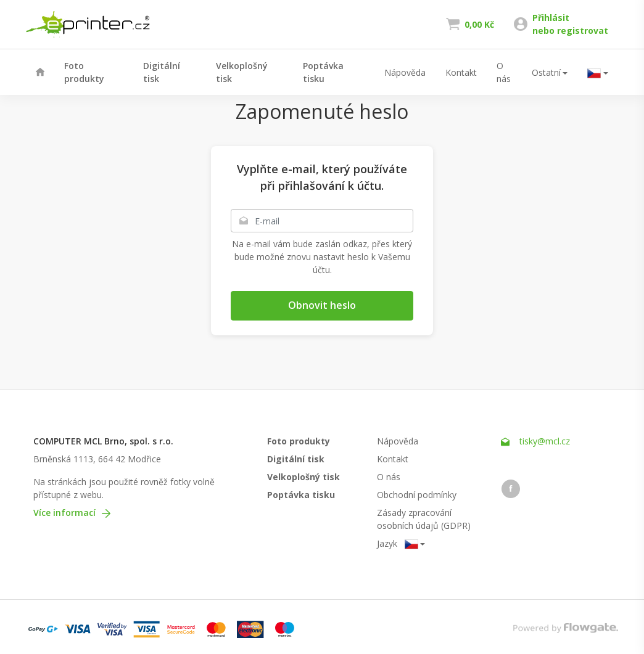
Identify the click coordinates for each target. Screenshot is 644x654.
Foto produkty (84, 72)
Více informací (72, 513)
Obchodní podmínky (417, 495)
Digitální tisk (162, 72)
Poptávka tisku (323, 72)
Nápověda (405, 72)
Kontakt (461, 72)
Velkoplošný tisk (242, 72)
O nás (504, 72)
